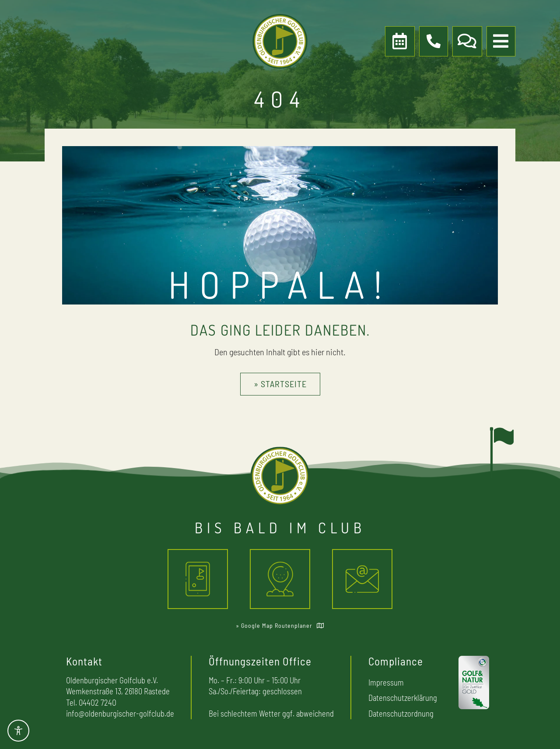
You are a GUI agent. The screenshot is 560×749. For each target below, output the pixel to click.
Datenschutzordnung (401, 713)
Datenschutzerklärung (403, 698)
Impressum (386, 682)
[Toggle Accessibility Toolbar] (18, 731)
